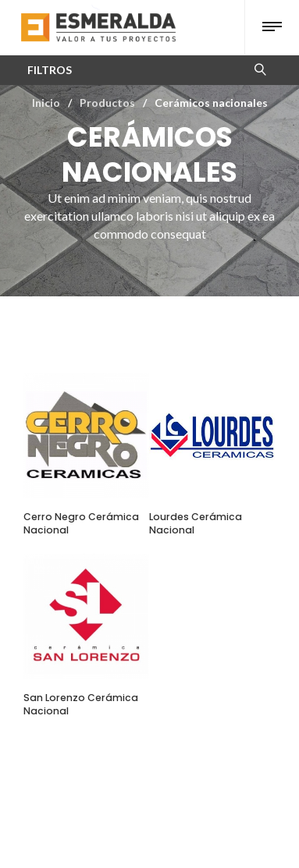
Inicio (46, 103)
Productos (107, 103)
